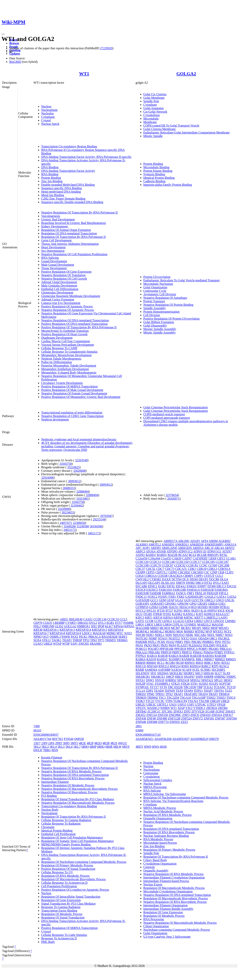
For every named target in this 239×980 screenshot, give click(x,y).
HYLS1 (151, 611)
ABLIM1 (184, 541)
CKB (221, 572)
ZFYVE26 (198, 711)
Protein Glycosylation (157, 277)
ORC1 (213, 638)
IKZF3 (196, 611)
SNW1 (150, 680)
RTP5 (215, 666)
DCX (186, 579)
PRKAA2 (142, 652)
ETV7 (119, 623)
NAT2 (128, 633)
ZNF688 (152, 722)
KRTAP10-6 (116, 630)
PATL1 (152, 642)
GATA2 (232, 597)
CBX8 (212, 558)
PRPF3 (177, 652)
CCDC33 (113, 619)
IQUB (229, 611)
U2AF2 (38, 644)
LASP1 (223, 618)
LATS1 (140, 621)
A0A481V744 (42, 739)
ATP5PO (172, 551)
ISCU (139, 614)
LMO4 (167, 625)
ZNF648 (141, 722)
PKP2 (164, 645)
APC (139, 548)
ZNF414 (217, 715)
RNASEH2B (109, 637)
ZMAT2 (141, 715)
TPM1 (151, 694)
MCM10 (165, 628)
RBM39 (141, 663)
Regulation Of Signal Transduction (63, 917)
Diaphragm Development (57, 338)
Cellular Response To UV (57, 872)
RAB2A (174, 656)
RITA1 (226, 663)
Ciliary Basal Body (155, 860)
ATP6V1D (200, 551)
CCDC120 (142, 562)
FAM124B (179, 590)
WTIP (66, 644)
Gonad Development (54, 261)
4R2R (106, 743)
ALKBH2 (224, 541)
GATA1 (221, 597)
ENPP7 (202, 586)
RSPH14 (195, 666)
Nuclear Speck (50, 124)
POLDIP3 (209, 645)
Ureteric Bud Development (58, 219)
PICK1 (83, 637)
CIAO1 (48, 623)
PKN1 (140, 645)
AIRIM (213, 541)
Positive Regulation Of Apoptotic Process (67, 306)
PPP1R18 (180, 649)
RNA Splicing (50, 258)
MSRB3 (189, 631)
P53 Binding (49, 796)
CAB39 (177, 558)
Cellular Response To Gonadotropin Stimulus (69, 352)
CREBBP (59, 623)
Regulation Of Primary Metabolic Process (67, 865)
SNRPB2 (220, 677)
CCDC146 (168, 562)
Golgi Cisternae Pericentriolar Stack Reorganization (176, 407)
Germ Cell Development (56, 240)
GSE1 (222, 604)
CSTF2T (209, 576)
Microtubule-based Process (160, 843)
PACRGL (224, 638)
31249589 (83, 526)
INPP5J (212, 611)
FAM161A (193, 590)
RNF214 (175, 666)
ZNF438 (141, 718)
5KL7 (77, 747)
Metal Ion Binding (53, 195)
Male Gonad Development (58, 265)
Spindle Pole (151, 101)
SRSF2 (228, 680)
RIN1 (217, 663)
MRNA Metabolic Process (160, 808)
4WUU (122, 743)
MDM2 (111, 633)
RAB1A (152, 656)
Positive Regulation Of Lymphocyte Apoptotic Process (75, 890)
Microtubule (151, 119)
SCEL (196, 670)
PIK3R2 (196, 642)
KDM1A (210, 614)
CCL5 (123, 619)
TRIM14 (224, 694)
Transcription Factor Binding (59, 911)
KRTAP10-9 (74, 633)
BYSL (223, 555)
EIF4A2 (181, 586)
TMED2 (141, 694)
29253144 (99, 519)
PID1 (187, 642)
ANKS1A (230, 544)
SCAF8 (187, 670)
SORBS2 (171, 680)
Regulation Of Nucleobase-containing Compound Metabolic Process (84, 862)
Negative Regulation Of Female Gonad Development (74, 393)
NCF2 (227, 631)
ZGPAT (220, 711)
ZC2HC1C (154, 711)
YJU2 (189, 708)
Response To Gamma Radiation (61, 907)
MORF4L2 (157, 631)
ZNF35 (195, 715)
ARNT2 (230, 548)
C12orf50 (142, 558)
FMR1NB (48, 626)
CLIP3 (229, 572)
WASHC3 (153, 708)
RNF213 (164, 666)
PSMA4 (209, 652)
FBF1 (191, 593)
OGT (46, 637)
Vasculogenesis (51, 216)
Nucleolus (48, 113)
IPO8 (101, 626)
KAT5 (200, 614)
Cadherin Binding (154, 181)
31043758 (66, 464)
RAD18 (151, 659)
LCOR (149, 621)
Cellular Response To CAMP (59, 348)
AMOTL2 (155, 544)
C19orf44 (154, 558)
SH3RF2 (189, 673)
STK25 (176, 684)
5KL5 (61, 747)
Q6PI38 (79, 739)
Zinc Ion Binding (52, 181)
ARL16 (209, 548)
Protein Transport (154, 301)
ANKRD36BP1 (214, 544)
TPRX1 (160, 694)
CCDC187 (222, 562)
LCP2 (158, 621)
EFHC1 (153, 586)
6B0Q (101, 747)
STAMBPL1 (162, 684)
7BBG (47, 750)
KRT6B (178, 618)
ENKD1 (192, 586)
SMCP (170, 677)
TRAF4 (203, 694)
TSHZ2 (211, 698)
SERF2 (123, 637)
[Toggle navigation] (3, 34)
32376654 (172, 495)
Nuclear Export (153, 884)
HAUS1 (174, 607)
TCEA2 (208, 687)
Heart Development (53, 247)
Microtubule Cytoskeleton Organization (168, 891)
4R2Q (98, 743)
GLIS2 (59, 626)
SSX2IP (141, 684)
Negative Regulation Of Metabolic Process (68, 785)
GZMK (163, 607)
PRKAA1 (226, 649)
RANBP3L (188, 659)
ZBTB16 (212, 708)
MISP (214, 628)
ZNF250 (163, 715)
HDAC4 (185, 607)
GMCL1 (210, 600)
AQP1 (146, 548)
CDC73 (170, 569)
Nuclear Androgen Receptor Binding (166, 836)
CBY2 (221, 558)
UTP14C (201, 705)
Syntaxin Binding (154, 174)
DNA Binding (50, 167)
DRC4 (199, 583)
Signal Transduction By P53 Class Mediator (68, 904)
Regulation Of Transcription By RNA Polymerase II (73, 237)
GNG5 (220, 600)
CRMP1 (188, 576)
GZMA (153, 607)
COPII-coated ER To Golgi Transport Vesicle (171, 126)
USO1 (173, 705)
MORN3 (170, 631)
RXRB (140, 670)
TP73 (101, 640)
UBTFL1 (163, 705)
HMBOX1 (84, 626)
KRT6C (189, 618)
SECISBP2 (218, 670)
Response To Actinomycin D (59, 938)
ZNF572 (198, 718)
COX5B (162, 576)
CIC (207, 572)
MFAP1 (197, 628)
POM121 (141, 649)
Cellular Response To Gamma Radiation (66, 820)
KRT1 (149, 618)
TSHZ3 (221, 698)
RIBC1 (209, 663)
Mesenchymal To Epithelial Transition (65, 331)
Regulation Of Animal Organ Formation (66, 230)
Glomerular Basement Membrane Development (71, 296)
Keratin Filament (52, 757)
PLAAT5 (182, 645)
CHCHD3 (197, 572)
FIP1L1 (224, 593)
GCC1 (154, 600)
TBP (200, 687)
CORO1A (150, 576)
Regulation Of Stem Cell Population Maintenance (72, 837)
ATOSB (161, 551)
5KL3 (45, 747)
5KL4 (53, 747)
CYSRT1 (71, 623)
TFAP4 (188, 691)
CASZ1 (88, 619)
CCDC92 (180, 565)
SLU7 (218, 673)
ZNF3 (186, 715)
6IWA (155, 747)
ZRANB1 (96, 644)
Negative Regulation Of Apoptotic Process (68, 310)
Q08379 (214, 739)
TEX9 (179, 691)
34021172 (70, 530)
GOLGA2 (186, 74)
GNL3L (230, 600)
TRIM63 (122, 640)
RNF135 (141, 666)
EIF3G (171, 586)
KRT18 (158, 618)
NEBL (189, 635)
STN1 (194, 684)
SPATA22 (207, 680)
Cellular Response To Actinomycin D (64, 883)
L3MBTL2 (211, 618)
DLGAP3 (142, 583)
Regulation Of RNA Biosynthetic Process (169, 832)
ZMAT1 (230, 711)
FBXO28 (212, 593)
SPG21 (218, 680)
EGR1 (111, 623)
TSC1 (162, 698)
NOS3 (229, 635)
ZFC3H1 (167, 711)
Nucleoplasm (49, 110)
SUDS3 (203, 684)
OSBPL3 (55, 637)
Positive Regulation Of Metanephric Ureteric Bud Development (81, 397)
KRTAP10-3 (67, 630)
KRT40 (38, 630)
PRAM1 (214, 649)
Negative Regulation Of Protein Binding (168, 305)
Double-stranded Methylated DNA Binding (68, 185)
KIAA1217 (223, 614)
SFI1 (153, 673)
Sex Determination (53, 251)
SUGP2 (214, 684)
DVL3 (102, 623)
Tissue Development (54, 268)
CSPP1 (198, 576)
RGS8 (180, 663)
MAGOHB (143, 628)
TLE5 (228, 691)
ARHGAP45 (169, 548)
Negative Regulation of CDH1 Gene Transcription (72, 416)
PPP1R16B (166, 649)
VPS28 (221, 705)
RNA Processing (154, 919)
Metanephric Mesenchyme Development (66, 355)
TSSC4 (231, 698)
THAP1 (67, 640)
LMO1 (140, 625)
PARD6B (141, 642)
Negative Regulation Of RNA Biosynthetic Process (73, 778)
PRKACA (94, 637)
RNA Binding (50, 174)
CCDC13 (155, 562)
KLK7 (109, 626)
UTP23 (211, 705)
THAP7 (208, 691)
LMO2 (149, 625)
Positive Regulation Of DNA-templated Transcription (74, 324)
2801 (139, 726)
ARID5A (198, 548)
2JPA (51, 743)
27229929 (106, 48)
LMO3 (158, 625)
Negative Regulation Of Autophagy (165, 298)
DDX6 (194, 579)
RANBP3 (175, 659)
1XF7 (37, 743)
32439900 (64, 509)
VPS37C (141, 708)
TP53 (86, 640)
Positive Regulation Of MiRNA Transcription (69, 386)
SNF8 (199, 677)
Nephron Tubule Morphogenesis (61, 359)
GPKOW (183, 604)
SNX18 (160, 680)
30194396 (96, 526)
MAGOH (217, 625)
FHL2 (37, 626)
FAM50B (155, 593)
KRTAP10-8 (57, 633)
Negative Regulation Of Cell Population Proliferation (74, 254)
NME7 (220, 635)
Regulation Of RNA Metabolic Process (65, 876)
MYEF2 (218, 631)
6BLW (117, 747)
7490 (37, 726)
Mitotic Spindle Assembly (160, 332)
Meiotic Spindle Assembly (160, 329)
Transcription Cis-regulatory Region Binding (69, 146)
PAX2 (74, 637)
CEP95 (173, 572)
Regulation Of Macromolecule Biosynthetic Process (73, 879)
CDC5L (151, 569)
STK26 (185, 684)
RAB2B (184, 656)
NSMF (153, 638)
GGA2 (179, 600)
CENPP (140, 572)
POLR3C (222, 645)
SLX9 (226, 673)
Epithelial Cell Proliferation (58, 834)
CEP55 (150, 572)
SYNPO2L (142, 687)
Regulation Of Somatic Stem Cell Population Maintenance (78, 841)
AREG (64, 619)
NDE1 (150, 635)
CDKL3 (212, 569)
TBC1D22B (175, 687)
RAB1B (163, 656)
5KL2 (37, 747)
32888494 (82, 492)
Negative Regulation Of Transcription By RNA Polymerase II (79, 212)
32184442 (77, 505)
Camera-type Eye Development (61, 303)
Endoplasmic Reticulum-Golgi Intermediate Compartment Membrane (187, 132)
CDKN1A (224, 569)
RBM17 (209, 659)
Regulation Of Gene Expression (61, 900)
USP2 (191, 705)
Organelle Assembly (156, 871)
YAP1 (74, 644)
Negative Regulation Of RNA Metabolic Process (71, 771)
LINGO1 (219, 621)
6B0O (85, 747)
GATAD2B (143, 600)
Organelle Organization (158, 818)
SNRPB (209, 677)
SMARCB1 (143, 677)
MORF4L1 (143, 631)
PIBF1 (179, 642)
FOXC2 (153, 597)
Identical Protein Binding (159, 178)
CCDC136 (100, 619)
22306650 (79, 523)
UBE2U (141, 705)
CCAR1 (231, 558)
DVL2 (93, 623)
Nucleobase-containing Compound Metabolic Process (177, 930)
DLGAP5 (154, 583)
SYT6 (163, 687)
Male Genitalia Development (59, 286)
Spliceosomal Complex (158, 780)
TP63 (94, 640)
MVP (209, 631)
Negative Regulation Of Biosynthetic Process (69, 792)
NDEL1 (160, 635)
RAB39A (208, 656)
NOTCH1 (142, 638)
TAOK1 (56, 640)
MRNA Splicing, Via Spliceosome (165, 794)
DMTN (181, 583)
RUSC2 (224, 666)
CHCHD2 (184, 572)
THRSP (77, 640)
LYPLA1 (178, 625)
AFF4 (204, 541)
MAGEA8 (99, 633)
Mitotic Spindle (153, 136)
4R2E (82, 743)
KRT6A (168, 618)
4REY (139, 747)
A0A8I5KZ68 (163, 739)
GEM (162, 600)
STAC (150, 684)
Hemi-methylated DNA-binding (61, 192)
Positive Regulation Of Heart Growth (64, 334)
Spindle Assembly (155, 308)
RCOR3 (170, 663)
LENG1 (167, 621)
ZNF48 (151, 718)
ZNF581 (209, 718)
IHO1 (187, 611)
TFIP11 (198, 691)
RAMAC (162, 659)
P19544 (69, 739)
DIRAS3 (83, 623)
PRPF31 (187, 652)
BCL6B (202, 555)
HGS (194, 607)
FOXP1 (163, 597)
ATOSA (151, 551)
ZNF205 (84, 644)
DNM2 (190, 583)
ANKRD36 (197, 544)
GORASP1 (143, 604)
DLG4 (224, 579)
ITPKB (157, 614)
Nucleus (46, 106)
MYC (120, 633)
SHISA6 (209, 673)
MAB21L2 (204, 625)
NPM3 (38, 637)
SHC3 (199, 673)
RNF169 (152, 666)
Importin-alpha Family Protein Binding (168, 185)
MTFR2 (200, 631)
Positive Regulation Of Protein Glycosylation (172, 319)
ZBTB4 (223, 708)
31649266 (70, 526)
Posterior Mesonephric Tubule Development (69, 366)
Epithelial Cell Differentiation (60, 289)
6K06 (163, 747)
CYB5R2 (155, 579)
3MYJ (74, 743)
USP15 (182, 705)
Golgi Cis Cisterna (155, 94)
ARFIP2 (156, 548)
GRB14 (213, 604)
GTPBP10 (142, 607)
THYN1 (219, 691)
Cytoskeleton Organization (160, 864)
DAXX (166, 579)
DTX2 (208, 583)
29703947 (106, 516)
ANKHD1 (168, 544)
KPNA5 (129, 626)
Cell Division (152, 315)
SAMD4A (151, 670)
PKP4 (172, 645)
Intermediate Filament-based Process (166, 881)
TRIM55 (111, 640)
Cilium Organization (156, 926)
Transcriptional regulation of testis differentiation (72, 413)
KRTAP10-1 (51, 630)
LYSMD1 (190, 625)
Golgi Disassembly (155, 326)
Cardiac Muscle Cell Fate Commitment (66, 341)
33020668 (79, 471)
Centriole (149, 867)
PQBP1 (203, 649)
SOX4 (37, 640)
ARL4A (219, 548)
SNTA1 (140, 680)
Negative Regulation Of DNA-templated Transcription (75, 320)
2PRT (59, 743)
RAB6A (141, 659)
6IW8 (147, 747)
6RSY (126, 747)
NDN (169, 635)
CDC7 (160, 569)
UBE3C (151, 705)
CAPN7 (187, 558)
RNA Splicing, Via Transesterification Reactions (173, 801)
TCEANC (220, 687)
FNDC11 (141, 597)
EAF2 (225, 583)
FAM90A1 (169, 593)
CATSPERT (200, 558)
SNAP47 (189, 677)
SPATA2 (195, 680)
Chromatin (48, 827)
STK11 (46, 640)
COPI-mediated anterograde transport (167, 418)
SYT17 (154, 687)
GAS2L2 (210, 597)
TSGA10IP (199, 698)
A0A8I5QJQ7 (181, 739)
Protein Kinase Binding (158, 171)
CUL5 (219, 576)
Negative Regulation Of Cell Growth (64, 279)
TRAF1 (178, 694)
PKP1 (156, 645)
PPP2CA (192, 649)
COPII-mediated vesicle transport (164, 414)
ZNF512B (174, 718)
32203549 (81, 460)
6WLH (38, 750)
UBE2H (215, 701)
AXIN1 (140, 555)
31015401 (82, 499)
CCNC (203, 565)
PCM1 (161, 642)
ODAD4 (203, 638)
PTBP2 (219, 652)
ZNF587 (220, 718)
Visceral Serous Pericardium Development (68, 345)
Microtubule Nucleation (158, 284)
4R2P (90, 743)
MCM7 (175, 628)
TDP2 (149, 691)
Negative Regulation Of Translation (63, 275)
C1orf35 (166, 558)
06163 (37, 730)
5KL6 (69, 747)
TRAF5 (213, 694)
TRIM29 (141, 698)
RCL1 (161, 663)
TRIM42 (152, 698)
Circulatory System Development (62, 383)
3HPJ (66, 743)
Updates (15, 54)
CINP (214, 572)
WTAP (57, 644)
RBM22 (220, 659)
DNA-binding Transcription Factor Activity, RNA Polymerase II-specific (86, 157)
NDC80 (140, 635)
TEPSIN (170, 691)
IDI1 (94, 626)
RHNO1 (190, 663)
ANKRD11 (182, 544)
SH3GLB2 (176, 673)
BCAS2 (183, 555)
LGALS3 (179, 621)
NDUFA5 (179, 635)
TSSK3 (140, 701)
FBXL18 (200, 593)
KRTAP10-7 (41, 633)
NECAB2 (200, 635)
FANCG (181, 593)
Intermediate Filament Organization (166, 905)
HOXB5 (203, 607)
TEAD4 (159, 691)
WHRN (165, 708)
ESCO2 (232, 586)
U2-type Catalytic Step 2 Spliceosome (167, 937)
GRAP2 (202, 604)
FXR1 (172, 597)
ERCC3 (221, 586)
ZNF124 (152, 715)
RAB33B (196, 656)
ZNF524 (186, 718)
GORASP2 (157, 604)
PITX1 (226, 642)
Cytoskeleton (152, 115)
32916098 (47, 478)
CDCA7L (181, 569)
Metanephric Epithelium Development (65, 369)
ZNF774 (163, 722)
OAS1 (194, 638)
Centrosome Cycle (155, 291)
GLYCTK (197, 600)
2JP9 (44, 743)
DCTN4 (177, 579)
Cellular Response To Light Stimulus (64, 935)
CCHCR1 (192, 565)
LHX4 (189, 621)
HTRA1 (225, 607)
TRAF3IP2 (191, 694)
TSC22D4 (173, 698)
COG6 (140, 576)
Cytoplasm (48, 117)
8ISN (55, 750)
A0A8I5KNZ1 (145, 739)
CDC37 (140, 569)
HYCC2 (141, 611)
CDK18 (202, 569)
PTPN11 (229, 652)
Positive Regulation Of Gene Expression (66, 272)
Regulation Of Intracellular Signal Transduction (71, 897)
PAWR (66, 637)
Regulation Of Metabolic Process (62, 914)
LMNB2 (230, 621)
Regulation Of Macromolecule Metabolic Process (174, 888)
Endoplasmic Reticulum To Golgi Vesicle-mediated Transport (182, 280)
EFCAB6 (141, 586)
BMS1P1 (213, 555)
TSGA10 (186, 698)
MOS (180, 631)
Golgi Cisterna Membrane (160, 129)
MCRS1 (186, 628)
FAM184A (221, 590)
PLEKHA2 (195, 645)
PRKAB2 (154, 652)
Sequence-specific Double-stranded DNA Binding (72, 202)
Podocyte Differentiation (57, 362)
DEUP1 (204, 579)
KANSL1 (189, 614)
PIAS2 (170, 642)
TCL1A (140, 691)
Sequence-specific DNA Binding (62, 188)
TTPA (169, 701)
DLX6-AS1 (168, 583)
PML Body (48, 942)
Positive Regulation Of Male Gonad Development (72, 390)
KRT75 (199, 618)
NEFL (211, 635)
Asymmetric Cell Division (160, 294)
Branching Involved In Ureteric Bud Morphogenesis (74, 223)
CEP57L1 (161, 572)
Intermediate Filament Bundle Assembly (168, 909)
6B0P (93, 747)
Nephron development (55, 419)
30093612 (74, 481)
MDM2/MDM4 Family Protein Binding (66, 844)
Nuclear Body (50, 810)
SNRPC (231, 677)
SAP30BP (164, 670)
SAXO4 (176, 670)
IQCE (221, 611)
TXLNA (193, 701)
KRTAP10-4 (83, 630)
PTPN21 (141, 656)
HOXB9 (214, 607)
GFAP (170, 600)
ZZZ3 (184, 722)
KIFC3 (140, 618)
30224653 (68, 512)
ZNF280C (175, 715)
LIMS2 (198, 621)
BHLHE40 (76, 619)
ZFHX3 (178, 711)
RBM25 (231, 659)
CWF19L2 (142, 579)
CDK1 (192, 569)
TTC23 (150, 701)
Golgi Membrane (154, 98)
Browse (14, 43)
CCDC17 (195, 562)
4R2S (114, 743)
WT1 (84, 74)
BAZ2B (173, 555)
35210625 (74, 467)
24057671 (66, 523)
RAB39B (220, 656)
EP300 (212, 586)
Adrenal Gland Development (59, 282)
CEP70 (38, 623)
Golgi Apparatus (154, 108)
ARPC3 (140, 551)
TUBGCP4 (180, 701)
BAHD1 (151, 555)
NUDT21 (174, 638)
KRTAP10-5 (100, 630)
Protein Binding (51, 178)
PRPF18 (166, 652)
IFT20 (161, 611)
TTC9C (160, 701)
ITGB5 (148, 614)
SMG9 (179, 677)
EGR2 (162, 586)
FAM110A (165, 590)
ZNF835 (175, 722)
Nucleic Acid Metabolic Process (163, 811)
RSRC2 (206, 666)
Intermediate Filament (55, 782)
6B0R (109, 747)
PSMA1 (198, 652)
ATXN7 (227, 551)
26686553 (69, 488)
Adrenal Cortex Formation (58, 299)
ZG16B (210, 711)
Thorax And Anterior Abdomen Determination (70, 244)
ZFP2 (187, 711)
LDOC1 (87, 633)
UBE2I (48, 644)
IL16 (203, 611)
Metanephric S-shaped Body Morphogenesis (69, 373)
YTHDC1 (199, 708)
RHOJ (200, 663)
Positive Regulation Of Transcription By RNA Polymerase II (79, 327)
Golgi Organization (155, 287)
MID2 (206, 628)
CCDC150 (182, 562)
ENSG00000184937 (46, 735)
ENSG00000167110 (148, 735)
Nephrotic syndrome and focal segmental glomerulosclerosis (79, 439)
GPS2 (193, 604)
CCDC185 (208, 562)
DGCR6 (214, 579)
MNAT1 (224, 628)
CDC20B (224, 565)
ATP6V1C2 (185, 551)
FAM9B (128, 623)
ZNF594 (231, 718)
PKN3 (148, 645)
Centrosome (151, 773)
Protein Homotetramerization (161, 312)
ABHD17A (170, 541)
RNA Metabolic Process (158, 839)
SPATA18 (183, 680)
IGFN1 (178, 611)
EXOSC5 (152, 590)
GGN (187, 600)
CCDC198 (142, 565)
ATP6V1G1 (214, 551)
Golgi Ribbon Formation (159, 322)
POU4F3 (153, 649)
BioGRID (15, 62)
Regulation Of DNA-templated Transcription (69, 233)
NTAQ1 (163, 638)
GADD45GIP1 (194, 597)
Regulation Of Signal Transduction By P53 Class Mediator (78, 799)
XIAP (181, 708)
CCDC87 (168, 565)
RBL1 (200, 659)
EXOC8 (141, 590)
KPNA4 (119, 626)
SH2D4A (163, 673)
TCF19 (231, 687)
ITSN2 (167, 614)
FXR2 (180, 597)
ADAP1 (195, 541)
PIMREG (208, 642)
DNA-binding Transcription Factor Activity (68, 171)
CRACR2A (175, 576)
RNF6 (185, 666)
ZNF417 (228, 715)
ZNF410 (205, 715)
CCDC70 (155, 565)
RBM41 (151, 663)
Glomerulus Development (57, 292)
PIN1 (218, 642)
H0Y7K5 (58, 739)
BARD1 (162, 555)
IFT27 (169, 611)
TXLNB (204, 701)
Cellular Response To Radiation (61, 824)
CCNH (213, 565)
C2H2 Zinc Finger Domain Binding (63, 199)
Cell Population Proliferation (59, 886)
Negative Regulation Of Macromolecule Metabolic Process (78, 803)
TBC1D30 (190, 687)
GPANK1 (171, 604)
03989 (140, 730)
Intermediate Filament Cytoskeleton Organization (174, 877)
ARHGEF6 (185, 548)
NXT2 (185, 638)
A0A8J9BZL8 (199, 739)
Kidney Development (54, 226)
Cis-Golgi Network (155, 112)
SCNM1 (205, 670)
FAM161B (207, 590)
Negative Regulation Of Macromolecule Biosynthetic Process (79, 789)
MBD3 (154, 628)
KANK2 (177, 614)
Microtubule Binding (156, 167)
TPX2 (169, 694)
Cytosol (46, 120)
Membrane (150, 122)
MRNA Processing (155, 787)
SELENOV (143, 673)
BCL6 (192, 555)
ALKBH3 (142, 544)
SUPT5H (225, 684)
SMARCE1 (158, 677)
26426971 (173, 499)
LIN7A (208, 621)
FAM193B (142, 593)
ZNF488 (162, 718)
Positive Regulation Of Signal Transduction (68, 869)
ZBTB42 (141, 711)
